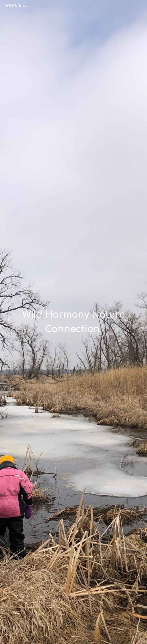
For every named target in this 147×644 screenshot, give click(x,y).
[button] (73, 637)
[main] (73, 319)
